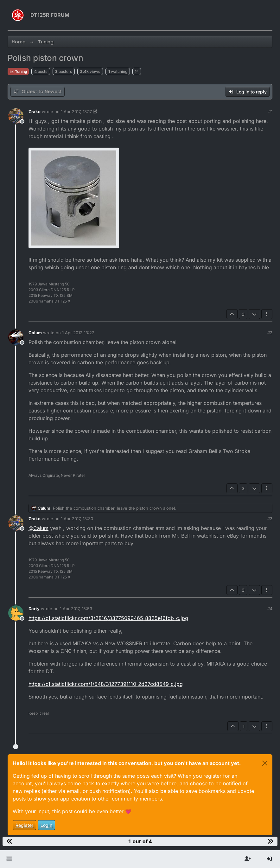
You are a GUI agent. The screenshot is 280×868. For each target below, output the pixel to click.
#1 (270, 112)
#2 (270, 333)
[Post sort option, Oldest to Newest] (38, 92)
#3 (270, 519)
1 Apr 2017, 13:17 (76, 112)
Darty (34, 609)
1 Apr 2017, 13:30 (77, 519)
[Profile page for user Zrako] (16, 116)
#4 (270, 609)
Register (24, 825)
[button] (9, 859)
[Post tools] (267, 314)
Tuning (18, 71)
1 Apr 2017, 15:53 (76, 609)
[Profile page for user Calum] (16, 337)
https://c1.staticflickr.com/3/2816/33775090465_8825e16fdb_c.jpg (108, 618)
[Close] (265, 763)
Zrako (35, 112)
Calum (35, 333)
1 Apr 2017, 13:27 (78, 333)
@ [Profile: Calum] (38, 528)
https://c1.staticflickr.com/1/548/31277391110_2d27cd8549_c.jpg (106, 684)
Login (46, 825)
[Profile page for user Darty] (16, 613)
